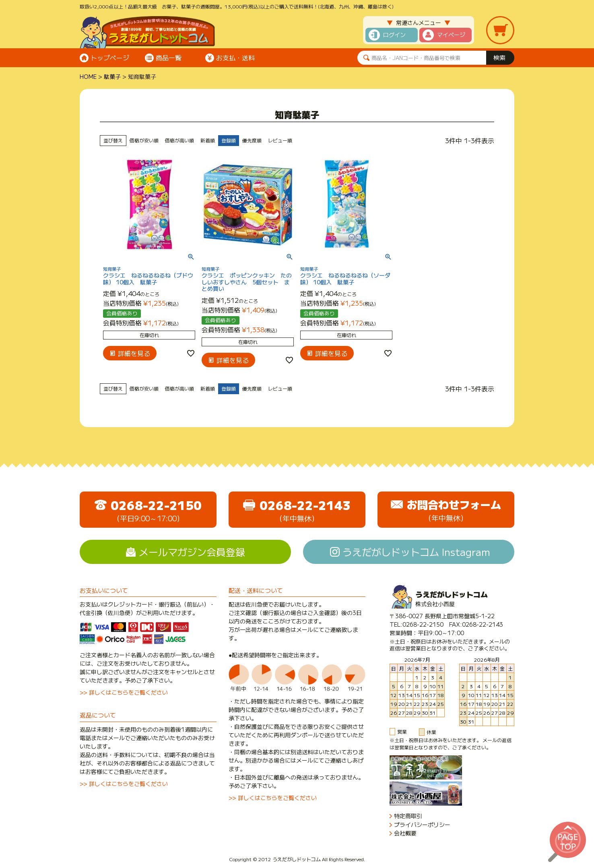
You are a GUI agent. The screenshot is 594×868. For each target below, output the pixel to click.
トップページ (110, 58)
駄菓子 (112, 76)
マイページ (451, 35)
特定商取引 (408, 816)
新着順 (208, 140)
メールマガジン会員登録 (192, 552)
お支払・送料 (235, 58)
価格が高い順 (179, 140)
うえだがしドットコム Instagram (416, 552)
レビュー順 (280, 140)
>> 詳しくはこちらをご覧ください (124, 692)
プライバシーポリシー (422, 825)
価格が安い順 (144, 140)
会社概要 (405, 833)
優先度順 (252, 140)
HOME (88, 76)
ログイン (394, 35)
